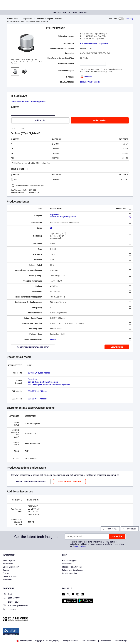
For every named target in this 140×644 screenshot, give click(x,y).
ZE (51, 228)
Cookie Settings (121, 641)
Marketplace (8, 564)
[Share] (130, 19)
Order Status (67, 564)
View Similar (117, 347)
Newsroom (8, 580)
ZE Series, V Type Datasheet (39, 373)
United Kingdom (24, 641)
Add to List (40, 120)
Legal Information (69, 573)
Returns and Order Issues (72, 570)
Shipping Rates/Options (72, 567)
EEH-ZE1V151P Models (90, 82)
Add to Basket (100, 120)
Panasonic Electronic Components (94, 44)
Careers (6, 570)
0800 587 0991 (12, 598)
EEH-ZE (53, 339)
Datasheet (86, 77)
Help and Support (69, 561)
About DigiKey (9, 561)
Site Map (7, 573)
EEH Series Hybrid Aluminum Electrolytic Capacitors (49, 385)
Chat (7, 594)
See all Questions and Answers (31, 482)
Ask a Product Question (69, 482)
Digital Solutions (10, 576)
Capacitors (27, 19)
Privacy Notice (79, 546)
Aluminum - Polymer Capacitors (49, 19)
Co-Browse (10, 610)
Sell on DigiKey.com (11, 567)
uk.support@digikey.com (15, 606)
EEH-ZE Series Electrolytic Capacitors (43, 382)
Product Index (13, 19)
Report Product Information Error (33, 347)
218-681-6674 (11, 602)
